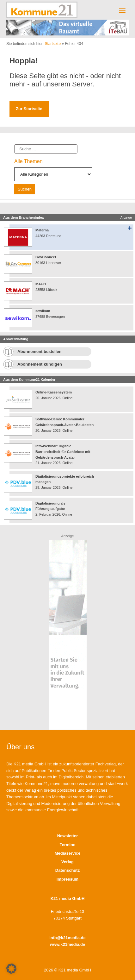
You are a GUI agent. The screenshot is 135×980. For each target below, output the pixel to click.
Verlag (67, 862)
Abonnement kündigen (40, 364)
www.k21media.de (68, 944)
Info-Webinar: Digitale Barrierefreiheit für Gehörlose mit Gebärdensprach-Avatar (63, 452)
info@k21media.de (67, 938)
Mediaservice (68, 853)
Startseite (53, 44)
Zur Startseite (29, 109)
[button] (11, 969)
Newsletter (68, 836)
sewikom (43, 311)
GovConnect (46, 257)
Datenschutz (67, 870)
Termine (68, 845)
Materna (42, 230)
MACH (41, 284)
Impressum (67, 879)
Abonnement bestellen (39, 352)
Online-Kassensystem (54, 392)
